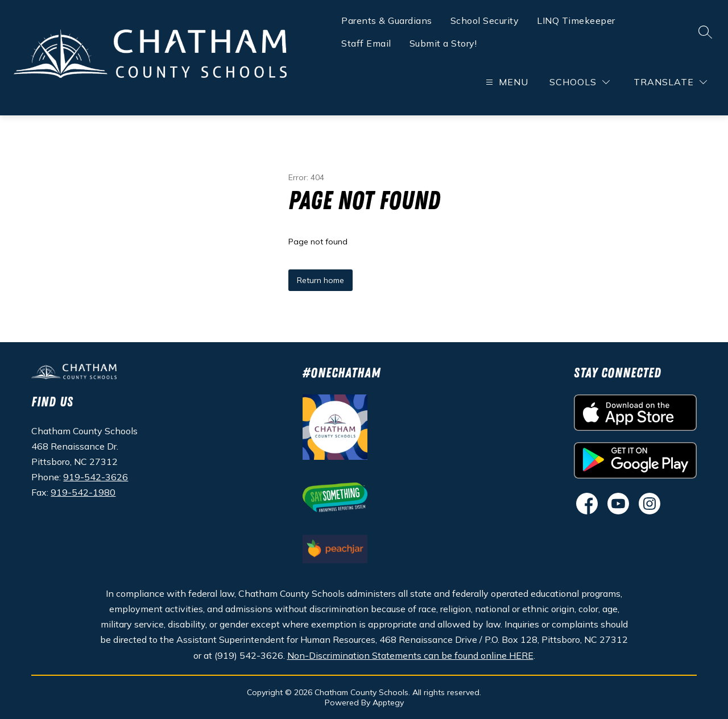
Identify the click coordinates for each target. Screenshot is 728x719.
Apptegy (388, 703)
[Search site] (705, 32)
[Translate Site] (670, 82)
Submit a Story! (443, 43)
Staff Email (366, 43)
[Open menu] (506, 82)
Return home (320, 280)
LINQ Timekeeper (576, 20)
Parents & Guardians (387, 20)
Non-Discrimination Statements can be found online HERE (410, 655)
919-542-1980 (83, 492)
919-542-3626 (96, 477)
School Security (485, 20)
